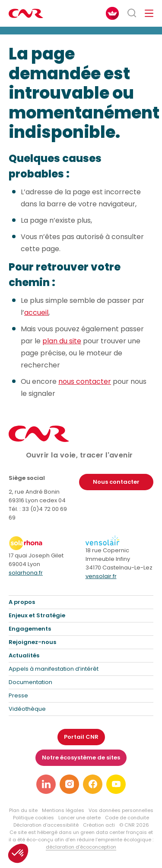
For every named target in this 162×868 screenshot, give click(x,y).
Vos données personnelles (121, 810)
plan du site (62, 341)
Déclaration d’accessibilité (46, 825)
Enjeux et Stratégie (37, 615)
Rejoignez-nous (32, 642)
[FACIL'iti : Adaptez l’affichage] (112, 13)
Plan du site (23, 810)
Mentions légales (63, 810)
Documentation (30, 682)
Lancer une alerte (79, 818)
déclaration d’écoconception (81, 847)
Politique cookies (33, 818)
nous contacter (85, 382)
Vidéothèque (27, 709)
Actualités (24, 655)
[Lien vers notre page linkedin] (46, 784)
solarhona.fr (26, 573)
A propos (22, 602)
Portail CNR (81, 737)
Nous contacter (116, 482)
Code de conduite (127, 818)
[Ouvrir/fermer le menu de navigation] (149, 13)
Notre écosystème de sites (81, 758)
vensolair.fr (101, 576)
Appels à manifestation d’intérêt (54, 669)
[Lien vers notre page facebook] (93, 784)
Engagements (30, 629)
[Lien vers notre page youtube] (116, 784)
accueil (36, 313)
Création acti (99, 825)
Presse (18, 695)
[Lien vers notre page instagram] (69, 784)
